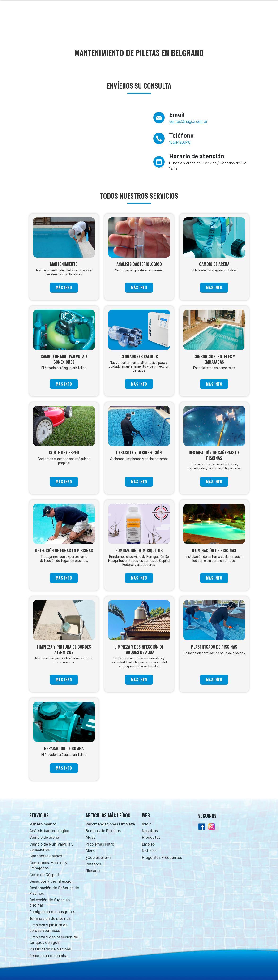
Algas (90, 837)
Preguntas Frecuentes (162, 857)
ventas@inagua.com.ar (188, 122)
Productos (151, 837)
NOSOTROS (135, 24)
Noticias (149, 851)
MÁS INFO (64, 288)
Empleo (148, 844)
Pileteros (93, 864)
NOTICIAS (201, 24)
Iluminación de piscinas (50, 918)
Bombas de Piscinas (103, 831)
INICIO (116, 24)
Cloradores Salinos (46, 856)
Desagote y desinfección (51, 881)
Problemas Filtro (100, 844)
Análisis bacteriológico (49, 831)
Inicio (147, 824)
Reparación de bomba (48, 956)
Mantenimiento (43, 824)
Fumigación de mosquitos (52, 912)
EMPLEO (181, 24)
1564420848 (180, 142)
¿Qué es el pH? (98, 857)
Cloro (90, 851)
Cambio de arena (44, 837)
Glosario (93, 871)
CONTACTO (237, 24)
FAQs (219, 24)
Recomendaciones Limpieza (110, 824)
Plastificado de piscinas (50, 949)
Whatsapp (235, 7)
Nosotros (150, 831)
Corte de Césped (44, 875)
